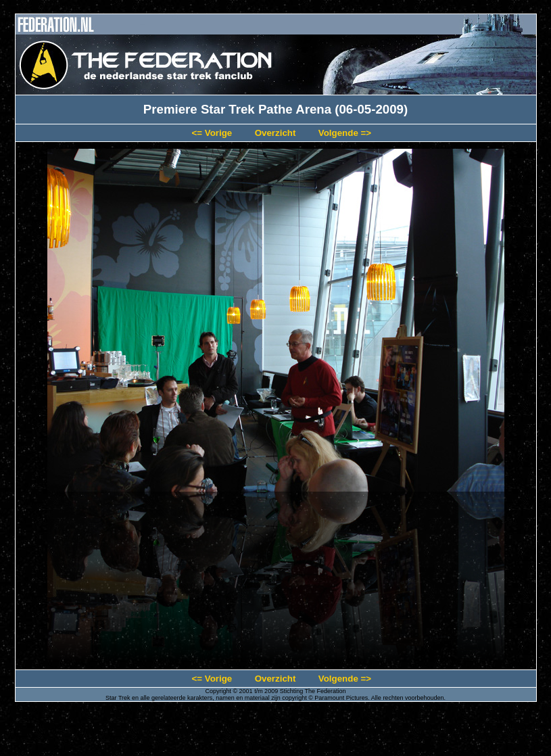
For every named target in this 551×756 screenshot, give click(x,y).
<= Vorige (212, 133)
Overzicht (275, 133)
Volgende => (345, 133)
